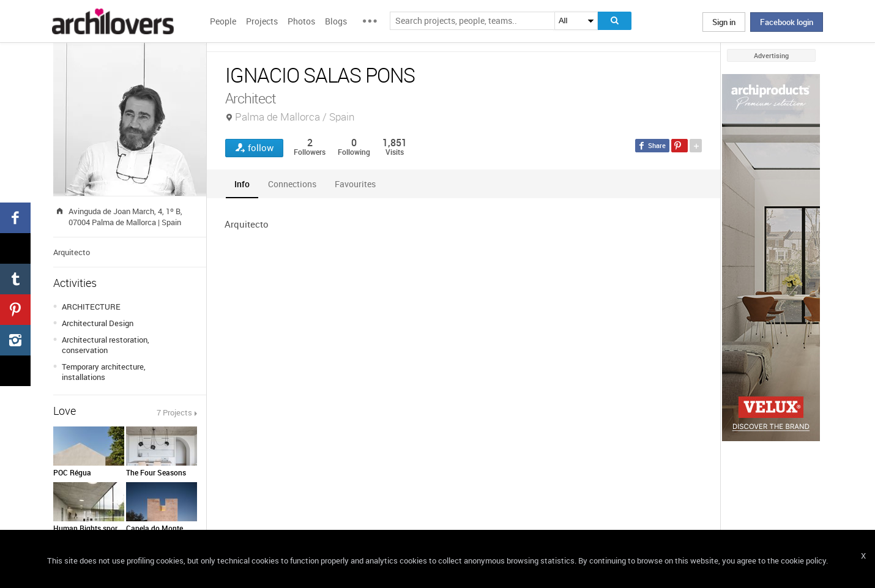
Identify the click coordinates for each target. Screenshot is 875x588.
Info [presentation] (242, 184)
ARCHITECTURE (91, 307)
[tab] (242, 184)
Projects (262, 21)
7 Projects (174, 412)
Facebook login (787, 22)
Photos (301, 21)
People (223, 21)
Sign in (724, 22)
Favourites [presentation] (355, 184)
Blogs (336, 21)
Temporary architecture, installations (104, 372)
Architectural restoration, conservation (106, 345)
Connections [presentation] (292, 184)
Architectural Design (98, 323)
